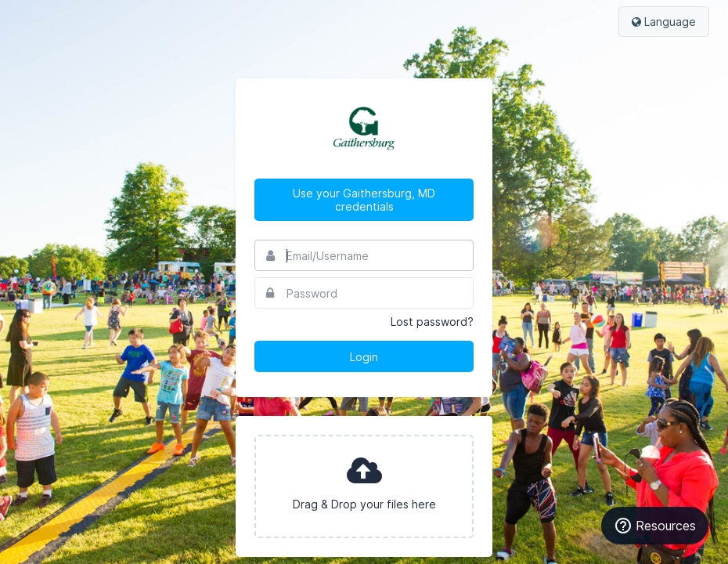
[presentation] (364, 486)
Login (364, 357)
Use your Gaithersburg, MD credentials (364, 200)
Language (664, 22)
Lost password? (432, 322)
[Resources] (655, 526)
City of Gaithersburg (364, 128)
